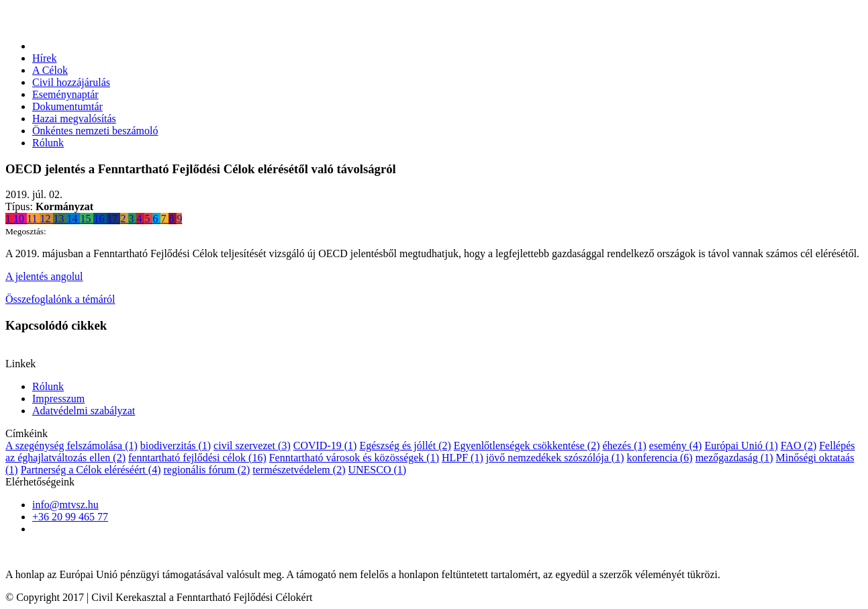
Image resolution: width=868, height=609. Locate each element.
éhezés (624, 446)
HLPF (463, 458)
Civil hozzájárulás (71, 82)
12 (46, 219)
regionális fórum (206, 470)
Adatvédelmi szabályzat (84, 411)
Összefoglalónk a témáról (60, 299)
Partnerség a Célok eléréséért (91, 470)
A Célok (50, 70)
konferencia (659, 458)
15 (87, 219)
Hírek (44, 58)
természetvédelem (299, 470)
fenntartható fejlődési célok (197, 458)
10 (20, 219)
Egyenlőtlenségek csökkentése (527, 446)
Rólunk (48, 143)
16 (100, 219)
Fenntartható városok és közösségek (354, 458)
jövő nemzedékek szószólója (555, 458)
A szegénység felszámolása (71, 446)
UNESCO (377, 470)
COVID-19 (325, 446)
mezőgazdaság (734, 458)
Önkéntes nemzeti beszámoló (95, 131)
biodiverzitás (176, 446)
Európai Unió (741, 446)
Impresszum (58, 399)
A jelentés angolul (44, 276)
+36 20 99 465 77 (70, 517)
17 (113, 219)
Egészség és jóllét (405, 446)
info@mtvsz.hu (65, 505)
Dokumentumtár (67, 106)
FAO (799, 446)
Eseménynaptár (65, 94)
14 (73, 219)
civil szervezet (252, 446)
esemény (676, 446)
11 (33, 219)
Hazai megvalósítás (74, 119)
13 (60, 219)
